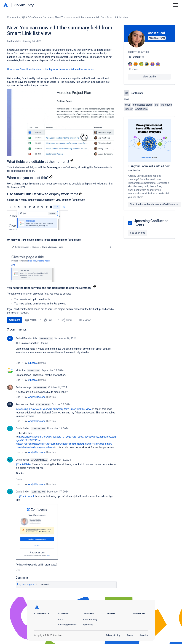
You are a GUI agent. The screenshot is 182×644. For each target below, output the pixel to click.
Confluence (36, 17)
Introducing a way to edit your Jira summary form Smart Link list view (53, 409)
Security (144, 635)
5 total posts (139, 57)
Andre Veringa (23, 387)
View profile (149, 77)
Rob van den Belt (25, 404)
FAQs (61, 619)
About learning (90, 619)
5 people (33, 363)
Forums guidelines (67, 625)
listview (129, 109)
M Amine (21, 370)
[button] (60, 122)
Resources (88, 625)
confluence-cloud (143, 105)
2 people (33, 380)
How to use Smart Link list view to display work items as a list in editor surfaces (50, 69)
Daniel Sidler (22, 429)
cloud (127, 105)
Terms (130, 635)
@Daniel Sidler (24, 464)
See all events (138, 233)
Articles (48, 17)
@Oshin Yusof (26, 496)
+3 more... (134, 69)
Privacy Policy (113, 635)
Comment (15, 320)
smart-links (141, 109)
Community (24, 5)
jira (156, 105)
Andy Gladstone (37, 397)
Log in (21, 584)
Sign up (31, 584)
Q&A (25, 17)
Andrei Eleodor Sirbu (27, 338)
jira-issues (166, 105)
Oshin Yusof (22, 460)
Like (18, 363)
